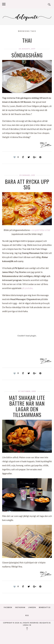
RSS (27, 616)
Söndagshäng (27, 55)
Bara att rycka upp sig (27, 184)
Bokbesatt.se (45, 607)
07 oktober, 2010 (27, 391)
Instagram (20, 607)
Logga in (27, 625)
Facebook (8, 607)
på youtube (27, 288)
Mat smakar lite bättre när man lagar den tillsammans (27, 406)
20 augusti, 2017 (27, 49)
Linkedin (32, 607)
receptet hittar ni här (41, 230)
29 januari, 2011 (27, 175)
